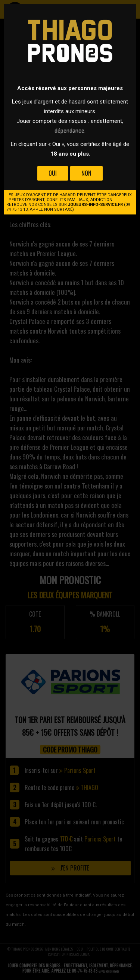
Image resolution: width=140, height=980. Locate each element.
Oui (53, 173)
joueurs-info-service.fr (95, 205)
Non (86, 173)
